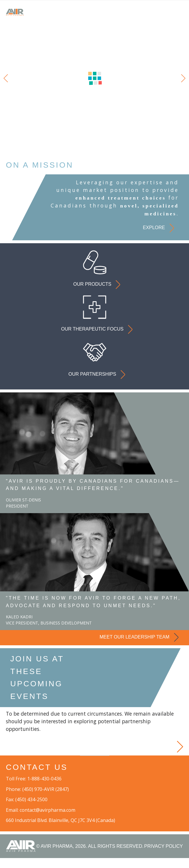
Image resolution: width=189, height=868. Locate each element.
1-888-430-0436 (44, 789)
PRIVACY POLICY (164, 856)
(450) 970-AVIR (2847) (46, 799)
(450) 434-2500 (31, 809)
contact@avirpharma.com (47, 820)
